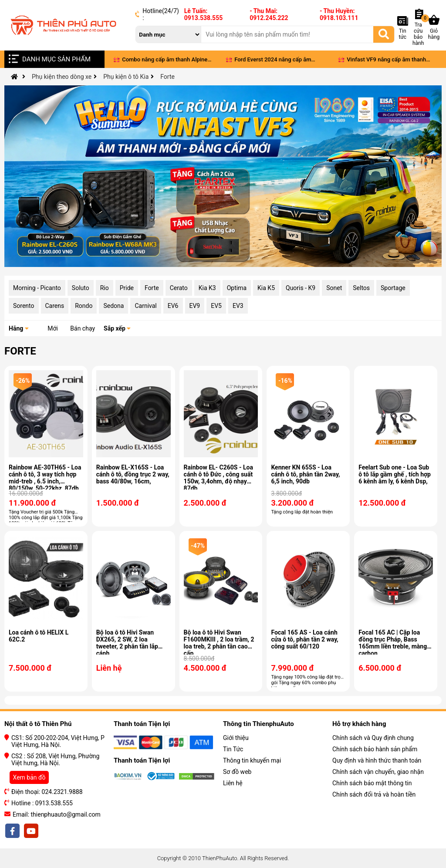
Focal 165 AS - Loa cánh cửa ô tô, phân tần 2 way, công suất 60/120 (304, 639)
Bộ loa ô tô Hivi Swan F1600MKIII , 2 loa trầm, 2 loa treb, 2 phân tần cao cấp (219, 643)
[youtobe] (30, 831)
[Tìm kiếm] (384, 34)
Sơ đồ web (237, 772)
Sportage (393, 288)
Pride (127, 288)
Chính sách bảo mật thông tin (372, 783)
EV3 (238, 306)
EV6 (173, 306)
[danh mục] (169, 34)
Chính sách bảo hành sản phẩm (375, 749)
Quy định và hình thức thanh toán (377, 760)
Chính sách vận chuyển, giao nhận (378, 772)
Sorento (24, 306)
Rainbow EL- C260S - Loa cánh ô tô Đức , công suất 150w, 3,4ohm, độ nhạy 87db (218, 478)
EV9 (195, 306)
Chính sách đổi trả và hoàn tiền (374, 794)
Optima (237, 288)
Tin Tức (233, 749)
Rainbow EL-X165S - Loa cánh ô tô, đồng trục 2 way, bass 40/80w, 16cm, (133, 474)
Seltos (361, 288)
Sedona (113, 306)
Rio (105, 288)
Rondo (84, 306)
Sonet (334, 288)
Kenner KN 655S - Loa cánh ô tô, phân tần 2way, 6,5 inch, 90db (305, 474)
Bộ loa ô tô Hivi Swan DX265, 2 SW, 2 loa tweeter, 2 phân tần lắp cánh (127, 643)
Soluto (81, 288)
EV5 (216, 306)
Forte (152, 288)
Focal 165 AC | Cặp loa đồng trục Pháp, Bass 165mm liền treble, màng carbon (393, 643)
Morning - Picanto (37, 288)
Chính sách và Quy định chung (373, 738)
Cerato (179, 288)
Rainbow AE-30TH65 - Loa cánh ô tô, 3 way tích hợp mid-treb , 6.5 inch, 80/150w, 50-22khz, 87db (45, 478)
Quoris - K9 (301, 288)
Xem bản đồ (29, 777)
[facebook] (13, 831)
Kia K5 (266, 288)
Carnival (145, 306)
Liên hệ (233, 783)
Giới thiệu (236, 738)
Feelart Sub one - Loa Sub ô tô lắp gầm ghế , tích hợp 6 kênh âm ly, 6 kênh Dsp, (395, 474)
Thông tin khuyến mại (252, 760)
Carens (55, 306)
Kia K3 (207, 288)
